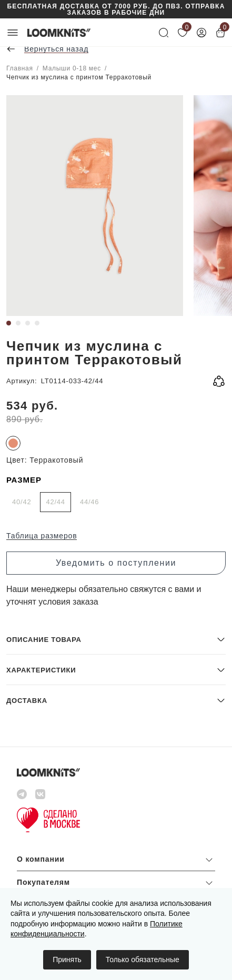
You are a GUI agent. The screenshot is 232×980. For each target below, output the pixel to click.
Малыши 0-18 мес (72, 68)
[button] (116, 639)
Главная (20, 68)
